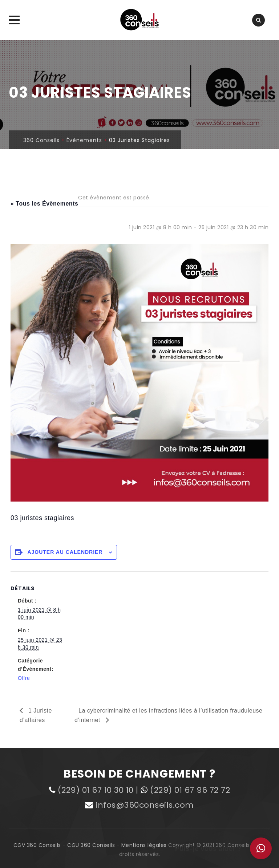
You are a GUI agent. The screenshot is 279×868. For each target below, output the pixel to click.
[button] (261, 848)
